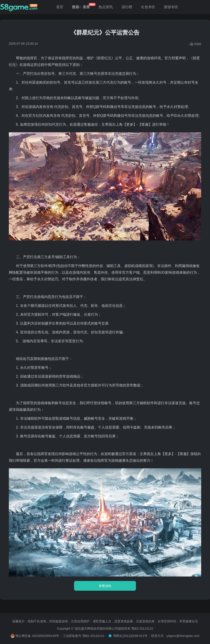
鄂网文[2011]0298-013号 (130, 636)
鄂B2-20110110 (142, 629)
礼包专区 (148, 7)
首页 (60, 7)
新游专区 (171, 7)
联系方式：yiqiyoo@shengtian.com (175, 636)
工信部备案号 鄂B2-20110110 (83, 636)
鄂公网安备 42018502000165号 (37, 636)
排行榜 (127, 7)
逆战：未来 (81, 7)
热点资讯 (106, 7)
